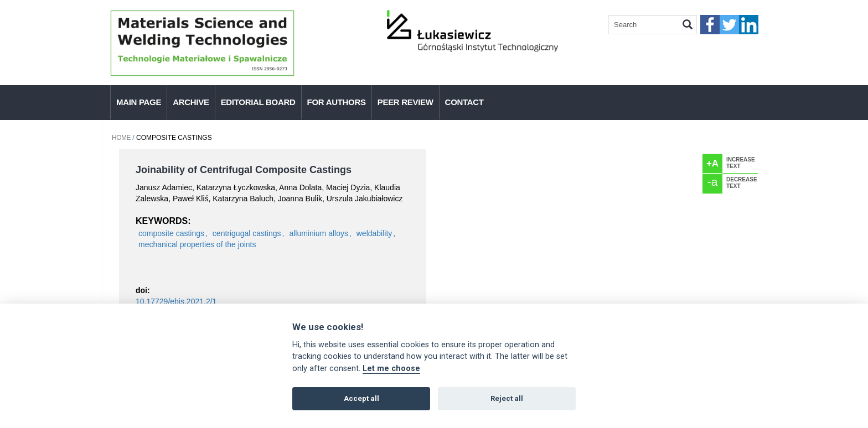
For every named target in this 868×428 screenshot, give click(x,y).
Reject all (507, 398)
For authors (337, 102)
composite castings (171, 233)
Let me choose (391, 369)
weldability (374, 233)
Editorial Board (258, 102)
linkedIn (749, 25)
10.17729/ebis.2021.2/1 (176, 301)
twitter (729, 25)
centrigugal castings (247, 233)
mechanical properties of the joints (197, 244)
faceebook (710, 25)
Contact (464, 102)
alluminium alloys (319, 233)
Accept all (361, 398)
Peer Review (405, 102)
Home (121, 138)
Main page (139, 102)
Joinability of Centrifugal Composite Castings (244, 170)
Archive (191, 102)
